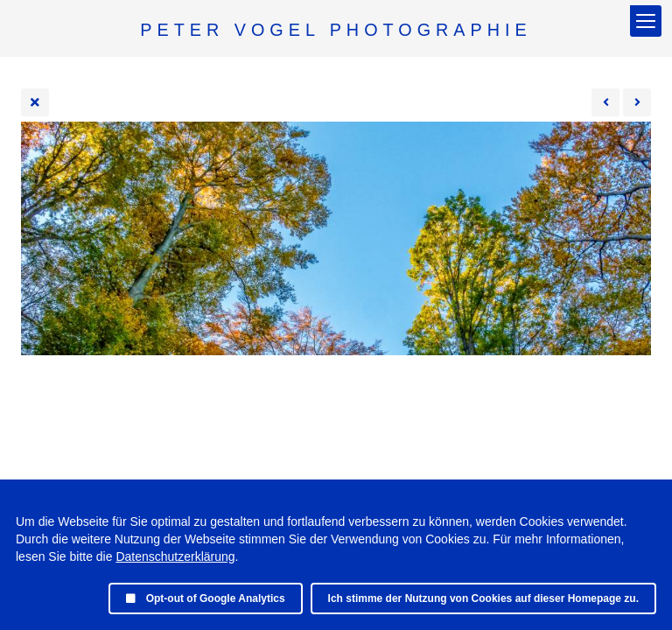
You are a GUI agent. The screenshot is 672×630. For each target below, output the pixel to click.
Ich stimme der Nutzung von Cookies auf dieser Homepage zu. (483, 598)
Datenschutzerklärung (175, 556)
